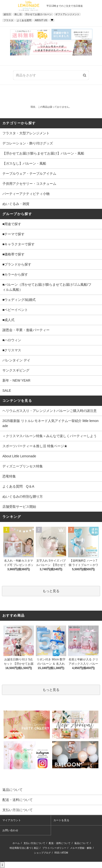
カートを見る (61, 820)
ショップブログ (42, 853)
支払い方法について (34, 843)
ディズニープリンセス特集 (23, 466)
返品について (82, 843)
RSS (57, 853)
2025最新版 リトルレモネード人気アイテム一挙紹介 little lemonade (51, 423)
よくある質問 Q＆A (18, 486)
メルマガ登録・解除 (81, 848)
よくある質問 (24, 20)
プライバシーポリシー (54, 848)
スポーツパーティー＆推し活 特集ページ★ (35, 446)
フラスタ (8, 20)
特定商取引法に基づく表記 (24, 848)
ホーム (16, 843)
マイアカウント (12, 820)
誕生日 (7, 14)
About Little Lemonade (19, 456)
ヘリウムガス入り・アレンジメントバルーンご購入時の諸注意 (50, 411)
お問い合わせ (10, 830)
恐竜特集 (9, 476)
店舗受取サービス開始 (19, 507)
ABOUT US (41, 20)
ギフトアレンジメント (67, 14)
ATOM (65, 853)
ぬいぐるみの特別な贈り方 (23, 496)
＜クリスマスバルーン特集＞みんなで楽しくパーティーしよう (50, 436)
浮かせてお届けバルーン (38, 14)
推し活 (18, 14)
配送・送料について (60, 843)
